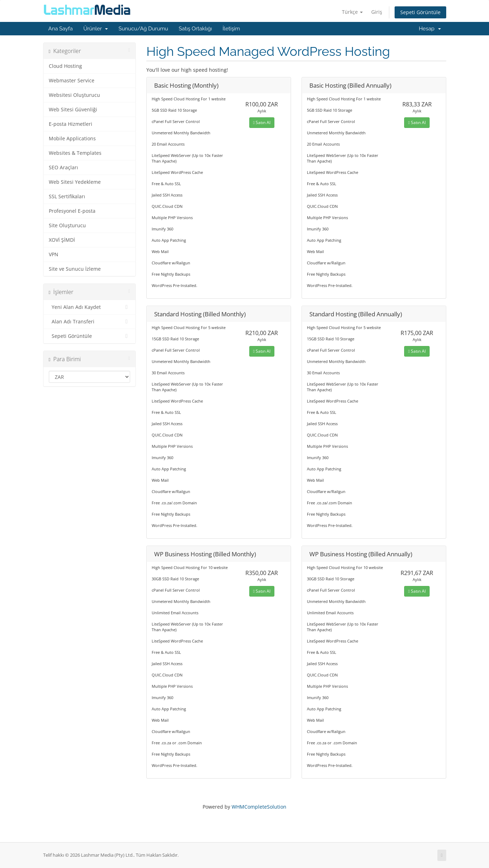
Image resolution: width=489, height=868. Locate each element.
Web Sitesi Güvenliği (73, 110)
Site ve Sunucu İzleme (75, 269)
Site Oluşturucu (67, 225)
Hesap (430, 29)
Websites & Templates (75, 153)
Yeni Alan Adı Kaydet (90, 307)
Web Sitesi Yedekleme (75, 182)
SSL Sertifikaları (67, 197)
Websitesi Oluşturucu (74, 95)
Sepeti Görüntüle (420, 12)
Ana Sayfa (61, 29)
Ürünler (96, 29)
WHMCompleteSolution (259, 807)
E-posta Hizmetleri (71, 124)
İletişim (231, 29)
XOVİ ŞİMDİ (62, 240)
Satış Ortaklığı (196, 29)
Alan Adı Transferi (90, 322)
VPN (54, 254)
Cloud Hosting (65, 66)
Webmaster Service (72, 81)
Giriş (377, 12)
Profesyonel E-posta (72, 211)
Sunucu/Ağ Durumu (143, 29)
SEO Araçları (63, 168)
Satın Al (262, 122)
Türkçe (352, 12)
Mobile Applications (72, 139)
